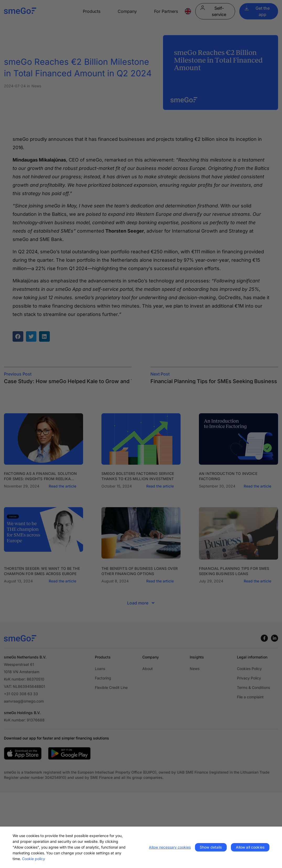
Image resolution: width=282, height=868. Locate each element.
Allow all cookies (250, 847)
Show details (211, 847)
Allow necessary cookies (170, 847)
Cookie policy (34, 859)
